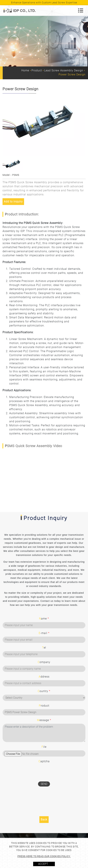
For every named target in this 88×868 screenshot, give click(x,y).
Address (44, 677)
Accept (43, 864)
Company (44, 662)
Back (44, 819)
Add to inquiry (13, 202)
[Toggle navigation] (81, 10)
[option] (44, 125)
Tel (44, 648)
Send (44, 784)
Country (44, 691)
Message (44, 720)
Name (44, 619)
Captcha (44, 761)
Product (37, 70)
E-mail (44, 633)
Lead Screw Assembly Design (64, 70)
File (44, 747)
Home (25, 70)
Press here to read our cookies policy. (44, 856)
